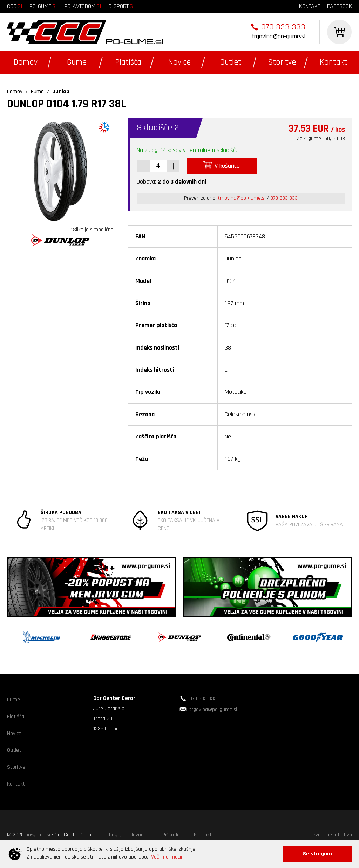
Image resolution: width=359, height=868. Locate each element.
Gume (77, 62)
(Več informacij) (167, 857)
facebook (340, 6)
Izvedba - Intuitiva (332, 835)
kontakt (310, 6)
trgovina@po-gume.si (279, 36)
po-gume (43, 6)
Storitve (282, 62)
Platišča (128, 62)
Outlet (231, 62)
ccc (15, 6)
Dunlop (61, 91)
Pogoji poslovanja (128, 835)
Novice (179, 62)
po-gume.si (38, 835)
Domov (26, 62)
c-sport (121, 6)
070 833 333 (283, 27)
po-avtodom (83, 6)
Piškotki (171, 835)
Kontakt (333, 62)
